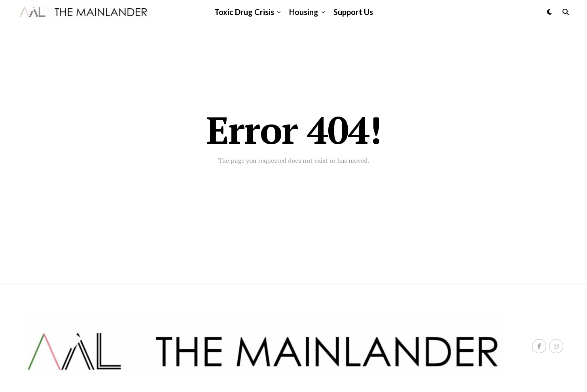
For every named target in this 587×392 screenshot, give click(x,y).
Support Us (353, 12)
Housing (304, 12)
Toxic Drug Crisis (244, 12)
